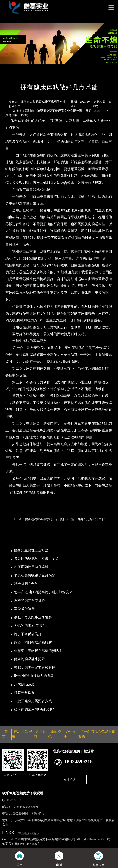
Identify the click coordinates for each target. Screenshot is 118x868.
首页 (9, 76)
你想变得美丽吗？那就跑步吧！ (38, 651)
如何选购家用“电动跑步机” (34, 709)
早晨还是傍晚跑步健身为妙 (35, 575)
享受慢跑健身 (24, 609)
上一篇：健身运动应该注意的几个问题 (38, 519)
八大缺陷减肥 (24, 684)
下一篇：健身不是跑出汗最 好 (85, 519)
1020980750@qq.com (25, 807)
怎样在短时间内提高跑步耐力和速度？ (43, 592)
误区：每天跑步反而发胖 (33, 617)
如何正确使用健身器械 (31, 567)
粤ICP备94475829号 (27, 844)
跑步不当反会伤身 (28, 634)
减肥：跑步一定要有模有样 (35, 667)
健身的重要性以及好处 (31, 550)
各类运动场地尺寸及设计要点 (36, 559)
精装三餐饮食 (24, 693)
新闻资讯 (23, 76)
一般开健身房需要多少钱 (33, 701)
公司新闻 (40, 76)
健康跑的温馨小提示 (29, 659)
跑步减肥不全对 (26, 584)
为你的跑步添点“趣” (29, 626)
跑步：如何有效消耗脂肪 (33, 642)
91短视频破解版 (29, 833)
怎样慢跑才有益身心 (29, 600)
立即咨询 (70, 779)
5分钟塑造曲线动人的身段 (34, 676)
